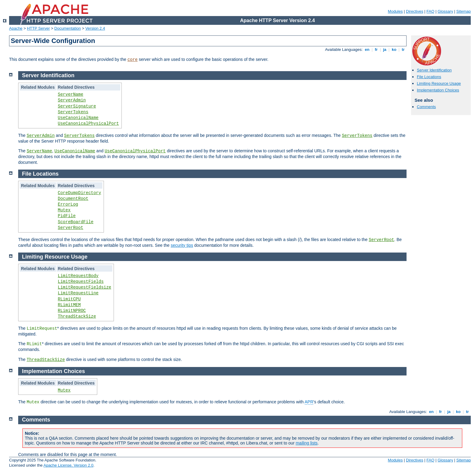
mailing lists (307, 443)
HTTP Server (38, 28)
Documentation (67, 28)
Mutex (64, 210)
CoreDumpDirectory (80, 193)
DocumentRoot (73, 199)
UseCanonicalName (78, 118)
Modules (395, 11)
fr (376, 50)
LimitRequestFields (81, 282)
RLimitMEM (69, 305)
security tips (182, 245)
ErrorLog (68, 204)
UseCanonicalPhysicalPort (88, 124)
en (367, 50)
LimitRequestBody (78, 276)
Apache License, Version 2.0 (68, 465)
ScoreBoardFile (76, 222)
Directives (415, 11)
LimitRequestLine (78, 293)
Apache (16, 28)
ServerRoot (71, 228)
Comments (426, 107)
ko (394, 50)
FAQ (430, 11)
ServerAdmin (72, 100)
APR (309, 402)
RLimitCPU (69, 299)
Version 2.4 (95, 28)
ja (385, 50)
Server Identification (434, 70)
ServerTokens (73, 112)
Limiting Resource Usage (439, 83)
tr (403, 50)
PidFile (67, 216)
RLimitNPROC (72, 311)
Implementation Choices (438, 90)
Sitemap (463, 11)
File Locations (429, 77)
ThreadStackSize (77, 316)
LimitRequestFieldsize (85, 287)
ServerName (71, 94)
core (133, 60)
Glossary (445, 11)
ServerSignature (77, 106)
